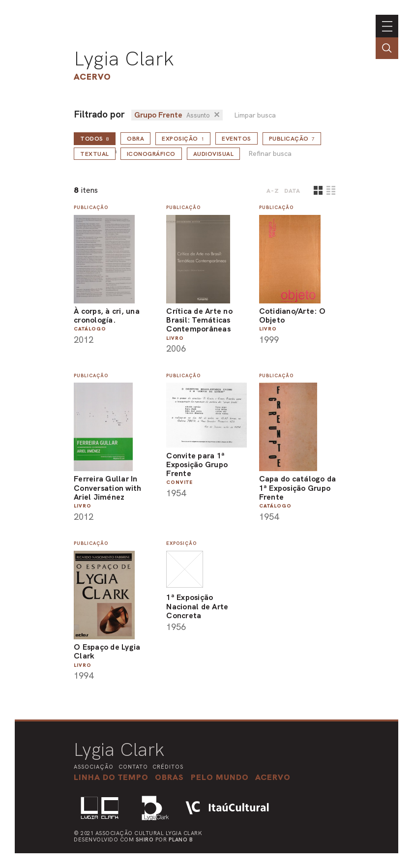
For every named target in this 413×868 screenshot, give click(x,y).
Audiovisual (214, 154)
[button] (220, 777)
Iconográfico (151, 154)
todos (95, 139)
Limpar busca (255, 115)
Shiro (145, 839)
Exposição (183, 139)
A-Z (273, 191)
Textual (95, 154)
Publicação (292, 139)
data (292, 191)
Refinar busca (270, 154)
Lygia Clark (124, 59)
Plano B (181, 839)
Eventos (236, 139)
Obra (135, 139)
